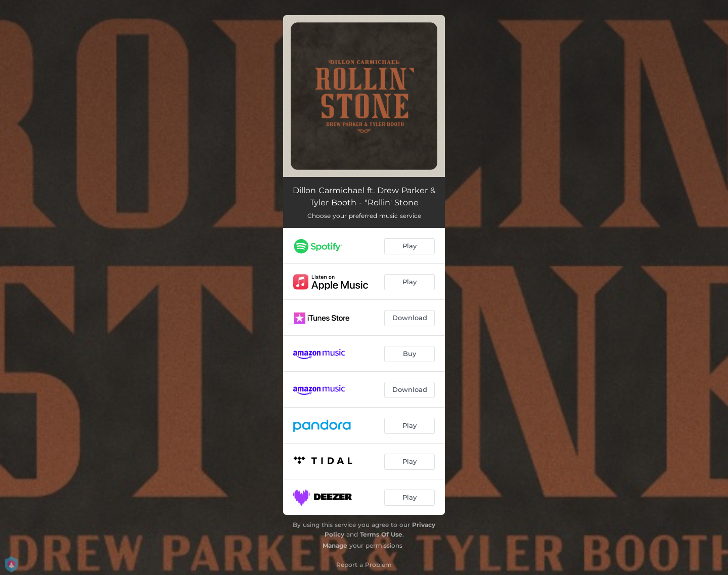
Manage (335, 545)
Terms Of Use (381, 534)
